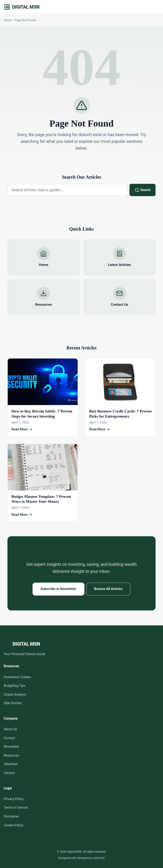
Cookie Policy (13, 825)
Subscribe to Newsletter (58, 589)
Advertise (11, 764)
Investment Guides (17, 677)
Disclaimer (11, 816)
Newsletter (12, 747)
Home (8, 20)
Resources (11, 755)
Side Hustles (13, 703)
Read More (22, 430)
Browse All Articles (108, 589)
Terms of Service (16, 808)
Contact (9, 738)
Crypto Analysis (15, 694)
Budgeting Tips (15, 686)
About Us (10, 729)
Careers (9, 773)
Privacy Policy (14, 799)
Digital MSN (26, 7)
